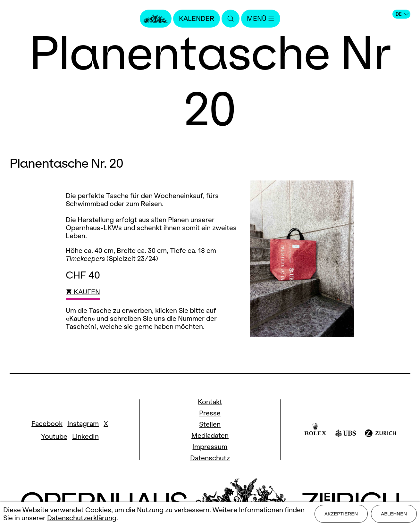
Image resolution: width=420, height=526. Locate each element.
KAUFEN (83, 292)
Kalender (197, 18)
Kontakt (210, 402)
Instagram (83, 424)
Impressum (210, 447)
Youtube (54, 436)
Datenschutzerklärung (82, 518)
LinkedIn (85, 436)
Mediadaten (210, 435)
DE (402, 14)
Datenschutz (210, 458)
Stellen (210, 424)
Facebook (47, 424)
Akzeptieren (341, 514)
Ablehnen (394, 514)
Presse (210, 413)
